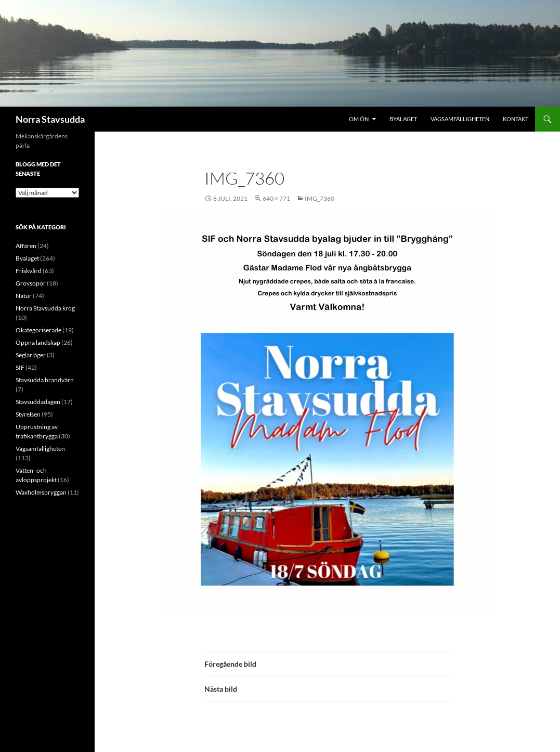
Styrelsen (28, 414)
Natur (24, 296)
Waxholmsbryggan (41, 492)
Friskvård (29, 271)
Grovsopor (31, 283)
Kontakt (516, 119)
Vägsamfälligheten (460, 119)
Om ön (359, 119)
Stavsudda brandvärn (45, 380)
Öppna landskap (38, 342)
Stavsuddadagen (38, 402)
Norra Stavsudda (50, 119)
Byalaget (403, 119)
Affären (26, 246)
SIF (20, 367)
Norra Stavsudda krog (45, 308)
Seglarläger (31, 355)
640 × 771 (276, 198)
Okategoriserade (38, 330)
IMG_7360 (320, 198)
